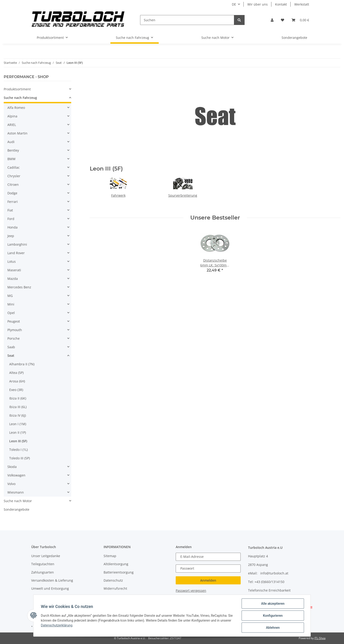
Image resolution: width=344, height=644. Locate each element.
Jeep (11, 236)
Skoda (12, 467)
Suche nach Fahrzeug (20, 98)
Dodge (12, 193)
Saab (11, 347)
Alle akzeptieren (273, 604)
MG (10, 296)
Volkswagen (16, 475)
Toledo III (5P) (20, 458)
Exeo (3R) (16, 390)
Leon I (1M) (18, 424)
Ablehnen (273, 628)
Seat (11, 356)
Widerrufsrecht (115, 588)
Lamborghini (17, 244)
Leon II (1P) (18, 432)
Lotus (12, 261)
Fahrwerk (118, 195)
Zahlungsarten (43, 572)
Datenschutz (113, 580)
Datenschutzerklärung (57, 625)
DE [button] (234, 4)
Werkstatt (302, 4)
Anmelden (208, 580)
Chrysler (14, 176)
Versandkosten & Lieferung (52, 580)
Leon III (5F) (18, 441)
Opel (11, 313)
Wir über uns (258, 4)
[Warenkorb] (300, 20)
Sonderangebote (17, 509)
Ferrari (13, 202)
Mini (11, 304)
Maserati (14, 270)
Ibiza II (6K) (18, 398)
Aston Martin (17, 133)
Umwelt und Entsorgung (50, 588)
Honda (12, 227)
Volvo (11, 484)
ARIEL (12, 125)
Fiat (10, 210)
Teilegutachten (43, 564)
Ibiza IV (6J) (18, 415)
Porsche (14, 338)
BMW (11, 159)
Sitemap (110, 556)
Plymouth (15, 330)
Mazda (13, 279)
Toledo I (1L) (18, 450)
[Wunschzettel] (283, 20)
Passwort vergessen (191, 591)
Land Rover (16, 253)
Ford (11, 219)
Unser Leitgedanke (46, 556)
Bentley (13, 150)
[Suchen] (187, 20)
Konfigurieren (273, 616)
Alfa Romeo (16, 108)
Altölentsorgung (116, 564)
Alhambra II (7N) (22, 364)
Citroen (13, 185)
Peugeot (14, 321)
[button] (272, 20)
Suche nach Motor (18, 501)
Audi (11, 142)
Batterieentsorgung (119, 572)
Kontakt (281, 4)
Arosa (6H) (17, 381)
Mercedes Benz (19, 287)
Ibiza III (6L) (18, 407)
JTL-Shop (320, 638)
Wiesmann (16, 492)
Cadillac (14, 167)
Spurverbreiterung (183, 195)
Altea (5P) (16, 373)
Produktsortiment (17, 89)
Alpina (12, 116)
